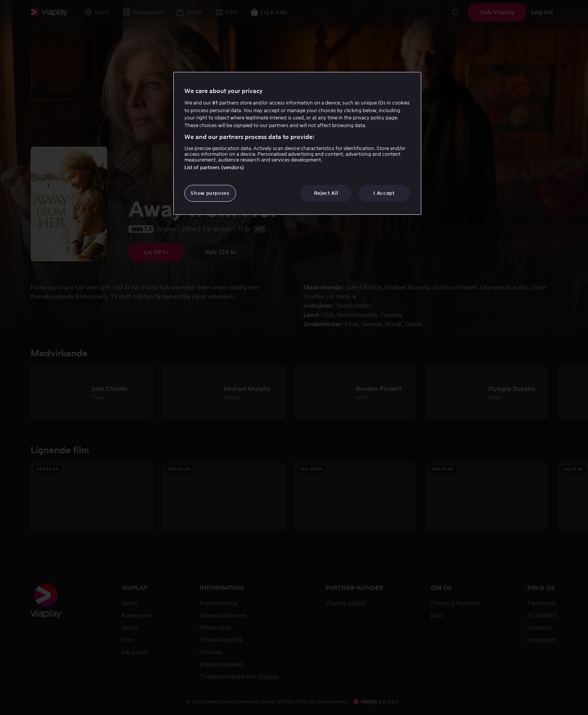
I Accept (384, 193)
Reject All (326, 193)
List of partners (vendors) (214, 167)
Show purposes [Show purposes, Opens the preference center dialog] (210, 193)
